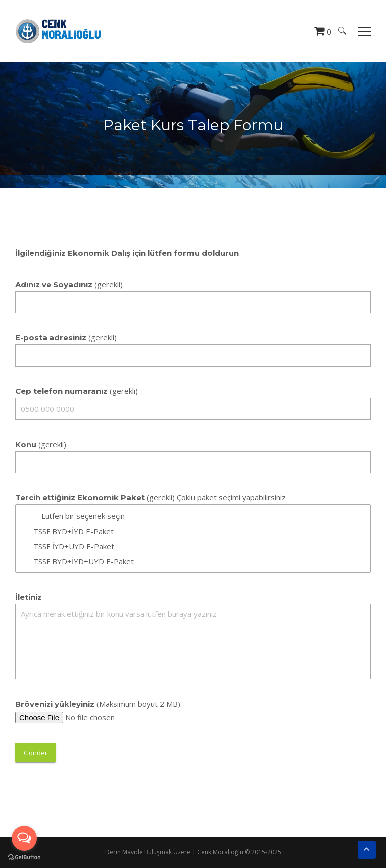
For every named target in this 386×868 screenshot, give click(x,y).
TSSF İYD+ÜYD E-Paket (193, 546)
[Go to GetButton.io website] (24, 858)
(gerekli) (69, 284)
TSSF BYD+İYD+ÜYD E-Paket (193, 561)
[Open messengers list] (24, 838)
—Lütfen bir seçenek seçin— (193, 516)
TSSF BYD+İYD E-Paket (193, 531)
